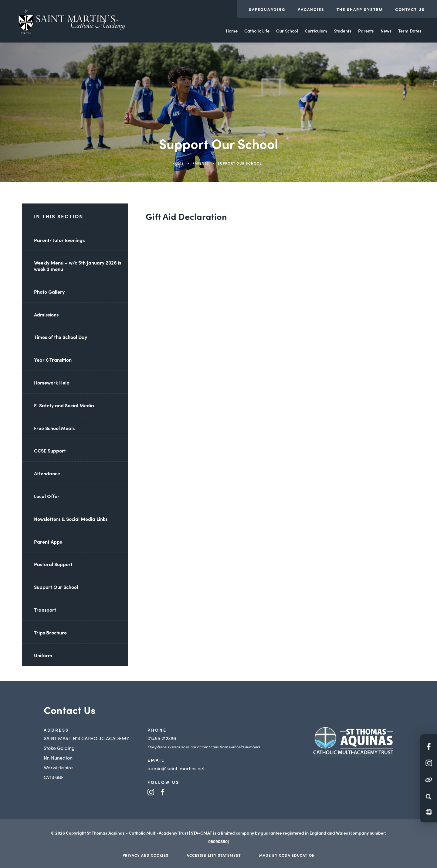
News (386, 31)
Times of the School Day (61, 337)
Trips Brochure (50, 632)
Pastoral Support (53, 564)
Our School (287, 31)
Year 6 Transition (53, 360)
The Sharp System (360, 9)
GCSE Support (50, 450)
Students (343, 31)
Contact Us (410, 9)
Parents (366, 31)
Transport (45, 610)
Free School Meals (54, 428)
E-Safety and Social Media (64, 405)
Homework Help (52, 382)
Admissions (46, 314)
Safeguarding (267, 9)
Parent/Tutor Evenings (59, 240)
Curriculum (316, 31)
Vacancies (311, 9)
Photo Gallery (49, 292)
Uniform (43, 655)
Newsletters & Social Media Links (71, 519)
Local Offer (47, 496)
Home (232, 31)
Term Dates (410, 31)
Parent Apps (48, 542)
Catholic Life (257, 31)
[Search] (429, 797)
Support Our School (56, 587)
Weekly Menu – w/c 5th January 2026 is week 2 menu (78, 266)
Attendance (47, 473)
